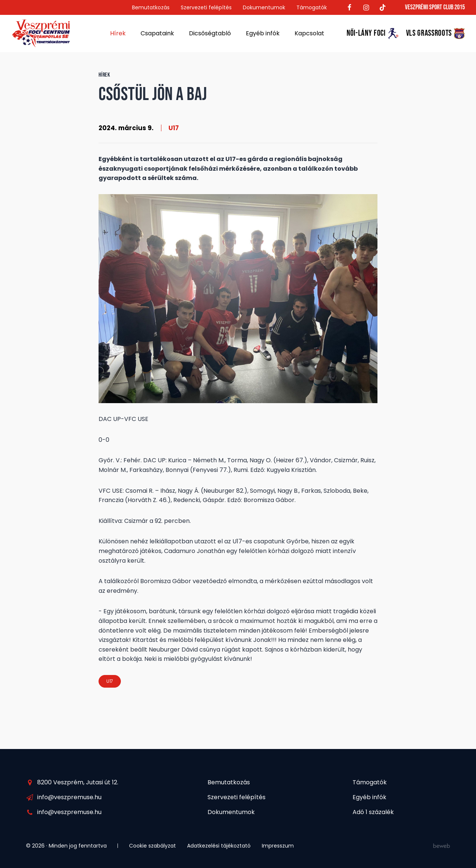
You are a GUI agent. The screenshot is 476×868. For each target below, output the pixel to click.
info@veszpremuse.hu (69, 797)
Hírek (118, 33)
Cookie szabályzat (152, 846)
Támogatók (312, 7)
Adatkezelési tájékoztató (219, 846)
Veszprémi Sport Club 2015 (435, 7)
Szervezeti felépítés (206, 7)
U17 (174, 128)
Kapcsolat (309, 33)
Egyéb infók (263, 33)
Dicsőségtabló (210, 33)
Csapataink (157, 33)
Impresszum (278, 846)
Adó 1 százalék (373, 812)
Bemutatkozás (151, 7)
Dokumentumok (264, 7)
